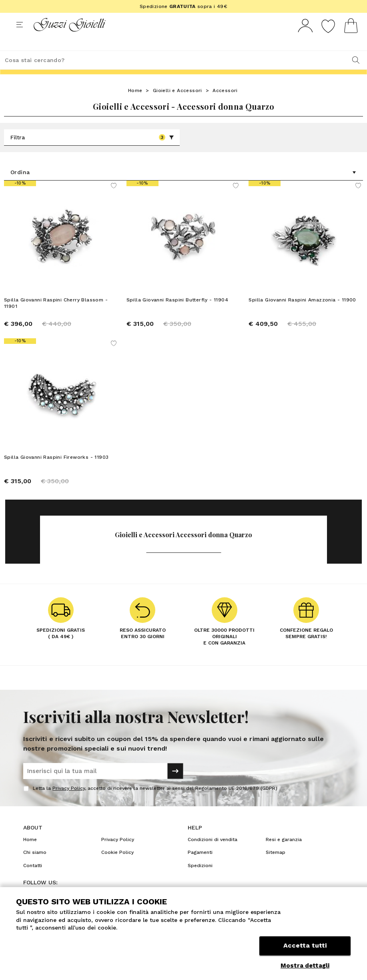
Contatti (33, 880)
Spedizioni (200, 880)
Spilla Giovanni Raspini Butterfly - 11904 (177, 315)
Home (135, 105)
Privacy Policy (69, 803)
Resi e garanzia (284, 854)
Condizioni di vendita (213, 854)
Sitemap (276, 867)
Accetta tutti (305, 947)
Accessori (225, 105)
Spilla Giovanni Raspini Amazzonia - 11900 (302, 315)
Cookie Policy (117, 867)
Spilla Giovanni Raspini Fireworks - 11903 (56, 472)
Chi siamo (35, 867)
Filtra (92, 152)
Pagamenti (200, 867)
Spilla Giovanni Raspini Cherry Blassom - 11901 (56, 318)
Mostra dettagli (305, 966)
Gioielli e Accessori (177, 105)
